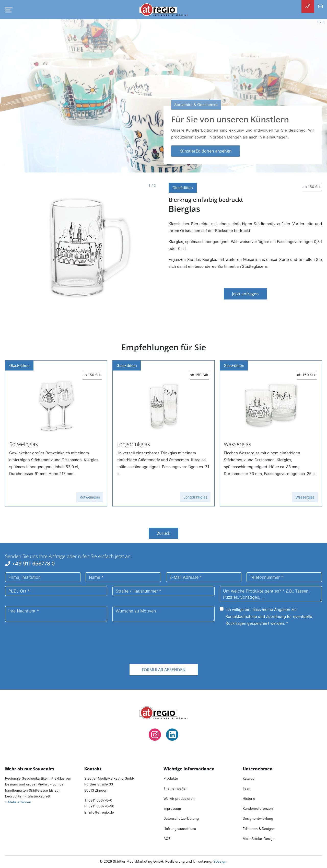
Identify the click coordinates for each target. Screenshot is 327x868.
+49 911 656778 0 (30, 564)
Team (247, 788)
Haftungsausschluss (180, 829)
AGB (167, 839)
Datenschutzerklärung (181, 818)
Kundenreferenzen (258, 808)
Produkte (171, 778)
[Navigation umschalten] (8, 10)
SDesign (220, 861)
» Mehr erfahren (18, 802)
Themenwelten (176, 788)
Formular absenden (164, 670)
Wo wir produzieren (179, 798)
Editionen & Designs (259, 829)
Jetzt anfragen (245, 294)
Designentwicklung (258, 818)
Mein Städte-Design (259, 839)
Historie (249, 798)
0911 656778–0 (100, 800)
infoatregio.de (101, 812)
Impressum (172, 808)
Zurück (163, 533)
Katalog (249, 778)
